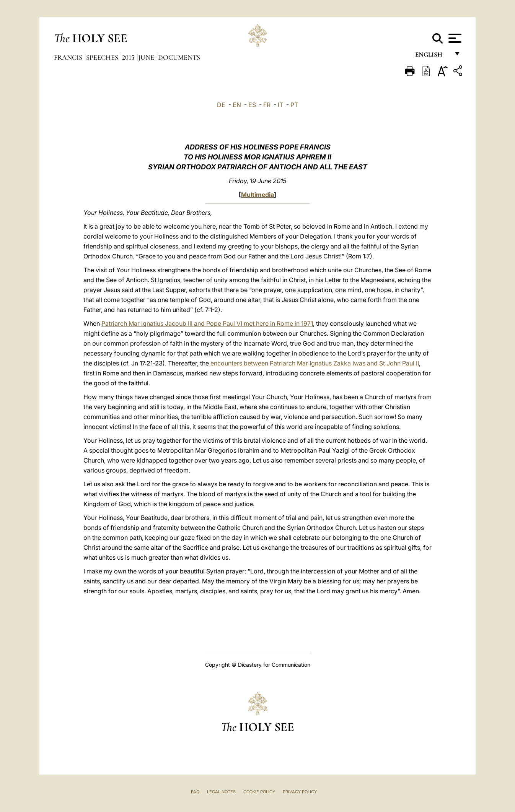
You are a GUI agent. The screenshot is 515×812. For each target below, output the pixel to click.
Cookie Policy (259, 792)
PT (294, 105)
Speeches (103, 57)
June (147, 57)
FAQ (195, 792)
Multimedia (257, 195)
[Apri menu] (454, 38)
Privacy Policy (300, 792)
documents (179, 57)
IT (280, 105)
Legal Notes (221, 792)
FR (267, 105)
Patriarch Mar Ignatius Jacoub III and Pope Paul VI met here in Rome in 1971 (207, 323)
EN (237, 105)
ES (252, 105)
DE (221, 105)
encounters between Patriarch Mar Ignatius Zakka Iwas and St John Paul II (315, 363)
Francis (69, 57)
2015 (129, 57)
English (432, 56)
